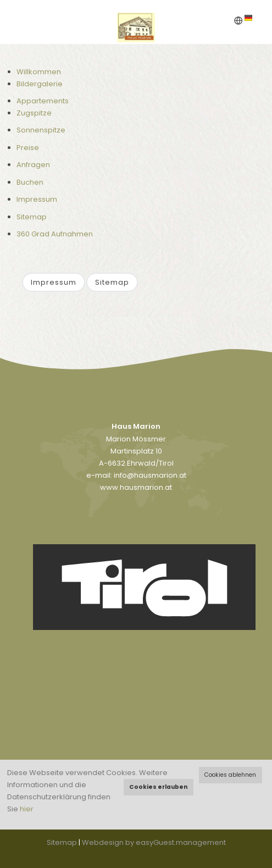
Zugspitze (34, 113)
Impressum (37, 199)
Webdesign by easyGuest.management (154, 842)
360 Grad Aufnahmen (55, 234)
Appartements (43, 101)
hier (27, 809)
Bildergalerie (40, 84)
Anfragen (33, 165)
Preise (28, 148)
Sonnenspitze (41, 130)
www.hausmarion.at (136, 487)
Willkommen (39, 72)
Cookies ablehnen (230, 775)
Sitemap (32, 217)
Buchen (30, 182)
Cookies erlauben (158, 787)
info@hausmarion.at (150, 475)
